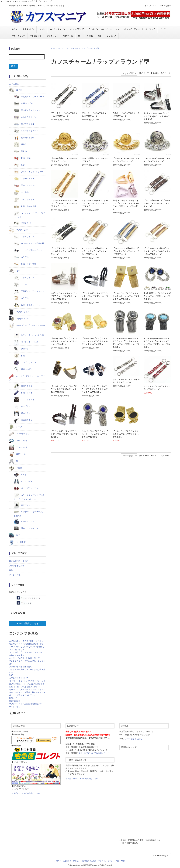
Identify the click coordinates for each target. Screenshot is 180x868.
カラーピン (22, 505)
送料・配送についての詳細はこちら (94, 753)
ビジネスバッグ (24, 522)
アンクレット (52, 36)
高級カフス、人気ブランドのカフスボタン (27, 690)
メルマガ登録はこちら (27, 623)
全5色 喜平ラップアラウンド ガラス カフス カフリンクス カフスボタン (157, 296)
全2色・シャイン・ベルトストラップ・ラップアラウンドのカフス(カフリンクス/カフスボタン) (126, 205)
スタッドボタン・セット (28, 305)
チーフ (163, 29)
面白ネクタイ (23, 386)
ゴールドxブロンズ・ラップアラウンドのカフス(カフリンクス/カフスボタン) (64, 389)
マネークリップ (18, 36)
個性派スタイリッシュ (27, 110)
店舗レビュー (15, 698)
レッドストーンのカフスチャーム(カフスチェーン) (157, 388)
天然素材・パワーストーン (29, 97)
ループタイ (22, 407)
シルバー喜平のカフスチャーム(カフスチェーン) (95, 160)
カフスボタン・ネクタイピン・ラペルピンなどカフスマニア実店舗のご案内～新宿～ (27, 642)
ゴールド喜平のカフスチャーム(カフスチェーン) (64, 160)
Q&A (11, 675)
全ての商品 (14, 84)
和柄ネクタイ (23, 393)
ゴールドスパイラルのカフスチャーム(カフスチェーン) (126, 160)
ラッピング (111, 36)
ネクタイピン (28, 29)
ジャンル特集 (15, 575)
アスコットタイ (24, 400)
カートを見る (165, 6)
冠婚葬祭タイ (23, 420)
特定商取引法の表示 (89, 861)
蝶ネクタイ (22, 413)
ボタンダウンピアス (26, 489)
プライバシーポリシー (106, 861)
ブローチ (21, 349)
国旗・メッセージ (25, 186)
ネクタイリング (77, 29)
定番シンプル (23, 104)
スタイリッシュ (24, 237)
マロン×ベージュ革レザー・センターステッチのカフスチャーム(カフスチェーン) (95, 251)
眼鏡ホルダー (23, 369)
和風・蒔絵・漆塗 (25, 207)
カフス (15, 29)
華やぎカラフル (24, 124)
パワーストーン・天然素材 (29, 244)
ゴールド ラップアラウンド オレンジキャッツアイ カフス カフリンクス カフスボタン (95, 341)
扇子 (100, 36)
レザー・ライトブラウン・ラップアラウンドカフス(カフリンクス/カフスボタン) (64, 296)
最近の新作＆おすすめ (19, 561)
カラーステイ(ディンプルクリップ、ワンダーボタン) (29, 497)
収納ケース (68, 36)
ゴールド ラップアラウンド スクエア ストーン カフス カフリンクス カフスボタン (126, 296)
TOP (53, 48)
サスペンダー (23, 482)
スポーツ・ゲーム (25, 179)
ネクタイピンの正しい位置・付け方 (24, 658)
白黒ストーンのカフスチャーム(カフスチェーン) (126, 115)
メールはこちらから (134, 739)
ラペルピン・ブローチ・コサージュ (104, 29)
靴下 (80, 36)
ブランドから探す (17, 566)
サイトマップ (15, 707)
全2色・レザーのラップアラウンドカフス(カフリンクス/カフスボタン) (157, 116)
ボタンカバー (23, 223)
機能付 (20, 145)
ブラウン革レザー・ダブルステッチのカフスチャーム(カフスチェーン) (157, 203)
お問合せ (58, 861)
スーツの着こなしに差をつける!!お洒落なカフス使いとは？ (27, 648)
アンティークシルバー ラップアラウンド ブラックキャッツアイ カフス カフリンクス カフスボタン (126, 343)
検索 (13, 66)
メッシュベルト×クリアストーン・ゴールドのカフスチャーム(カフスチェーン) (64, 203)
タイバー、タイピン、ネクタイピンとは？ (27, 681)
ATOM (123, 861)
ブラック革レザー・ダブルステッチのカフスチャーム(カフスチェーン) (64, 251)
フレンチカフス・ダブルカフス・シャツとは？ (27, 662)
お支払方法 (67, 861)
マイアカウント (149, 6)
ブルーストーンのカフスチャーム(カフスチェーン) (95, 115)
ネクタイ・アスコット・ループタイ (140, 29)
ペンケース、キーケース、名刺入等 (29, 513)
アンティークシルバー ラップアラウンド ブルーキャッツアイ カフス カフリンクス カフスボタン (157, 343)
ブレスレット (36, 36)
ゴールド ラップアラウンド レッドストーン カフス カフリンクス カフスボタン (64, 341)
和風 (19, 356)
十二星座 (21, 193)
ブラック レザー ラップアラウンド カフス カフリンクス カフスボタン (95, 296)
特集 (11, 570)
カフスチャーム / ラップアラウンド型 (83, 48)
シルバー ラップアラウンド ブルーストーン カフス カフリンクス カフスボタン (95, 434)
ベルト (20, 475)
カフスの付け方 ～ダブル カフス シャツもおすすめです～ (27, 654)
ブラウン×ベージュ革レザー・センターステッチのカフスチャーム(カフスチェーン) (157, 251)
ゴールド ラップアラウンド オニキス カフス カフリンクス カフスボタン (126, 434)
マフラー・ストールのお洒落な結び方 (25, 704)
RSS (118, 861)
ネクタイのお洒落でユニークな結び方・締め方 (27, 671)
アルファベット (24, 200)
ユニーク (21, 285)
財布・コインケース (26, 528)
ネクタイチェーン (58, 29)
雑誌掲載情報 (15, 701)
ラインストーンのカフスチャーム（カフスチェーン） (126, 381)
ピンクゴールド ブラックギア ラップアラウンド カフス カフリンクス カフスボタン (95, 389)
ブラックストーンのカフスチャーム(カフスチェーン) (64, 115)
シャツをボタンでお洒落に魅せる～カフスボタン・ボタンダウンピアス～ (27, 694)
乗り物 (20, 151)
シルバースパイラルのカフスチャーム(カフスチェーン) (157, 160)
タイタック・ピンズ (26, 342)
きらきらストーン (25, 117)
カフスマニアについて (19, 678)
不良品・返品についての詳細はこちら (82, 779)
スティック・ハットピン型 (29, 335)
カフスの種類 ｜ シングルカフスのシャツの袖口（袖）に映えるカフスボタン (27, 685)
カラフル (21, 257)
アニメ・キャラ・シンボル (29, 172)
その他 (90, 36)
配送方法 (76, 861)
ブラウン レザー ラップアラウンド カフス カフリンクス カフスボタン (64, 434)
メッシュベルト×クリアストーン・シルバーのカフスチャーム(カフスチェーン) (95, 203)
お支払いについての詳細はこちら (26, 793)
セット (42, 29)
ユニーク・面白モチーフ (28, 250)
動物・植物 (22, 158)
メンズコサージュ (25, 363)
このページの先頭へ (160, 856)
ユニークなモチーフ (26, 131)
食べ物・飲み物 (24, 138)
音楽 (19, 165)
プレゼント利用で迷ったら (21, 667)
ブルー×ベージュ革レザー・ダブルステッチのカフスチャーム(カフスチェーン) (126, 251)
